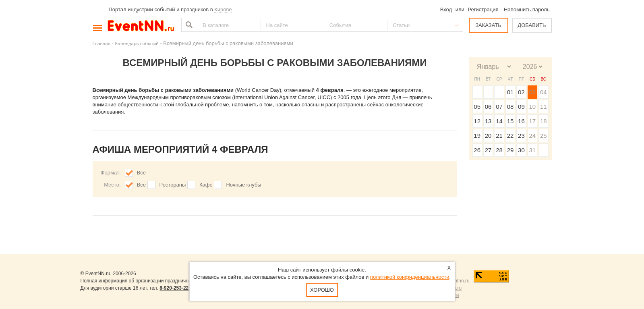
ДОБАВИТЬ (532, 25)
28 (499, 150)
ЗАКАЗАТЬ (488, 25)
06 (488, 107)
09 (521, 107)
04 (544, 92)
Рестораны (173, 185)
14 (499, 121)
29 (510, 150)
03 (532, 92)
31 (532, 150)
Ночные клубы (243, 185)
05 (477, 107)
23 (521, 136)
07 (499, 107)
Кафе (206, 185)
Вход (446, 9)
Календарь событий (137, 43)
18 (544, 121)
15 (510, 121)
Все (141, 173)
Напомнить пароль (527, 9)
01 (510, 92)
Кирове (223, 9)
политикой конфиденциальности (410, 277)
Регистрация (483, 9)
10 (532, 107)
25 (544, 136)
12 (477, 121)
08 (510, 107)
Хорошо (322, 290)
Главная (101, 43)
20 (488, 136)
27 (488, 150)
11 (544, 107)
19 (477, 136)
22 (510, 136)
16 (521, 121)
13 (488, 121)
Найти (188, 25)
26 (477, 150)
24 (532, 136)
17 (532, 121)
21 (499, 136)
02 (521, 92)
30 (521, 150)
